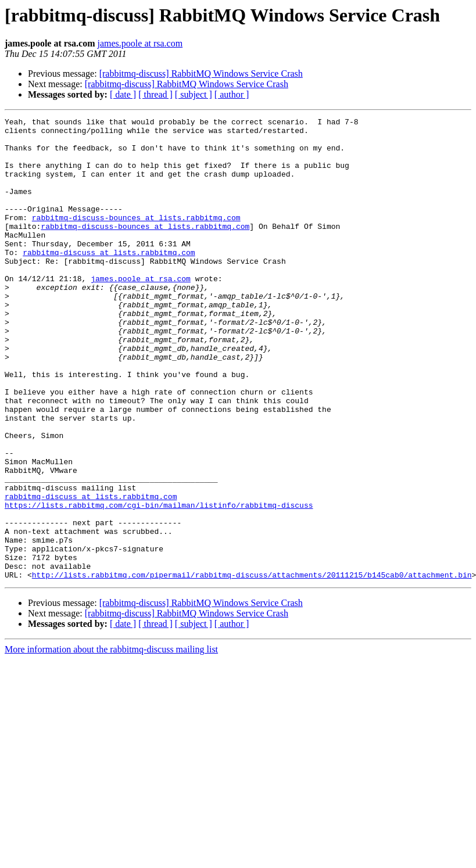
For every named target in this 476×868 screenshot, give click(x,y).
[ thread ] (155, 94)
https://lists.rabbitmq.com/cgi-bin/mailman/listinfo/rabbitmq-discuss (159, 583)
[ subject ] (194, 94)
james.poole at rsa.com (140, 43)
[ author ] (232, 94)
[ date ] (123, 94)
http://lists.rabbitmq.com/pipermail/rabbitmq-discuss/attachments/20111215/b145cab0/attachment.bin (252, 667)
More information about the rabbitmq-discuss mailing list (111, 742)
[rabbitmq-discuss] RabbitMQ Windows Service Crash (201, 73)
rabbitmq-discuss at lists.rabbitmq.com (109, 280)
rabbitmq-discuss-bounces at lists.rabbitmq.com (136, 238)
